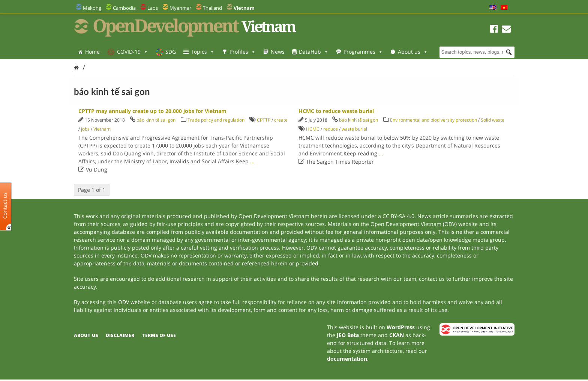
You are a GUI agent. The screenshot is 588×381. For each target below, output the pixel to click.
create (281, 120)
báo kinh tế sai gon (156, 120)
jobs (85, 129)
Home (92, 52)
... (252, 161)
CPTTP (264, 120)
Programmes (363, 52)
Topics (203, 52)
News (278, 52)
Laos (153, 8)
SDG (171, 52)
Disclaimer (120, 335)
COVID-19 (133, 52)
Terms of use (159, 335)
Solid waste (493, 120)
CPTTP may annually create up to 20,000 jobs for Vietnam (152, 111)
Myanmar (180, 8)
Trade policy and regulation (216, 120)
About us (413, 52)
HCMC (313, 129)
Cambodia (124, 8)
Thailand (212, 8)
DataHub (314, 52)
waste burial (354, 129)
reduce (331, 129)
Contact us (5, 206)
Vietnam (102, 129)
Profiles (243, 52)
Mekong (92, 8)
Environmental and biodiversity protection (433, 120)
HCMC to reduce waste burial (336, 111)
